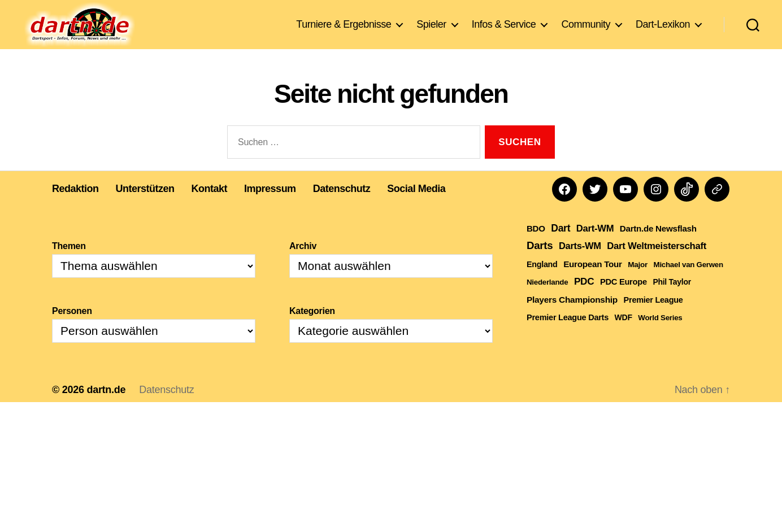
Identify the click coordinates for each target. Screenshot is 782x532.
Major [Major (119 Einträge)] (638, 282)
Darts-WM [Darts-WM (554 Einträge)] (580, 263)
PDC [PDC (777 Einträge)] (584, 298)
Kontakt (210, 206)
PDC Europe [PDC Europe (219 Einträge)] (624, 299)
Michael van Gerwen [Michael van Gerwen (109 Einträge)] (688, 282)
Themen (69, 263)
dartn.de (106, 407)
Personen (72, 328)
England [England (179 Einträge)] (542, 281)
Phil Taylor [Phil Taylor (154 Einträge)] (672, 299)
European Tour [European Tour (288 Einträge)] (593, 281)
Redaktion (75, 206)
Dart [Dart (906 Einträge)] (561, 245)
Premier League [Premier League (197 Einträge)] (653, 317)
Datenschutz (342, 206)
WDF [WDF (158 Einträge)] (624, 334)
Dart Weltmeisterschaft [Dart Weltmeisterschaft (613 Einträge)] (657, 263)
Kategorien (312, 328)
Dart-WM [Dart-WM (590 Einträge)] (595, 245)
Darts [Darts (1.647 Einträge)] (540, 262)
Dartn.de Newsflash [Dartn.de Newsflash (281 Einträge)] (658, 245)
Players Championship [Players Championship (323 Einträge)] (572, 317)
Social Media (416, 206)
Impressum (270, 206)
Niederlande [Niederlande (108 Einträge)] (547, 299)
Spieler (431, 25)
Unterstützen (145, 206)
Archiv (303, 263)
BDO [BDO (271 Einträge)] (536, 245)
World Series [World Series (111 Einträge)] (660, 335)
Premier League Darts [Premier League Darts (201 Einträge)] (568, 334)
